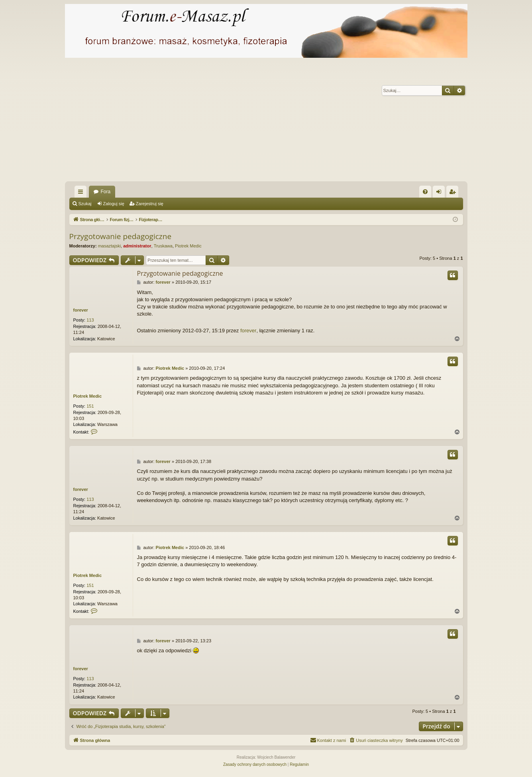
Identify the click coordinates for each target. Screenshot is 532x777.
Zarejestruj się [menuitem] (454, 193)
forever (81, 310)
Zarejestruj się (150, 204)
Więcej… (82, 193)
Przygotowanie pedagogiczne (121, 236)
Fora (106, 192)
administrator (137, 246)
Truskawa (163, 246)
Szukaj (85, 204)
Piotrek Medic (188, 246)
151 (90, 406)
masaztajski (109, 246)
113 (90, 320)
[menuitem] (425, 192)
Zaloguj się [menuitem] (440, 193)
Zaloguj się (114, 204)
